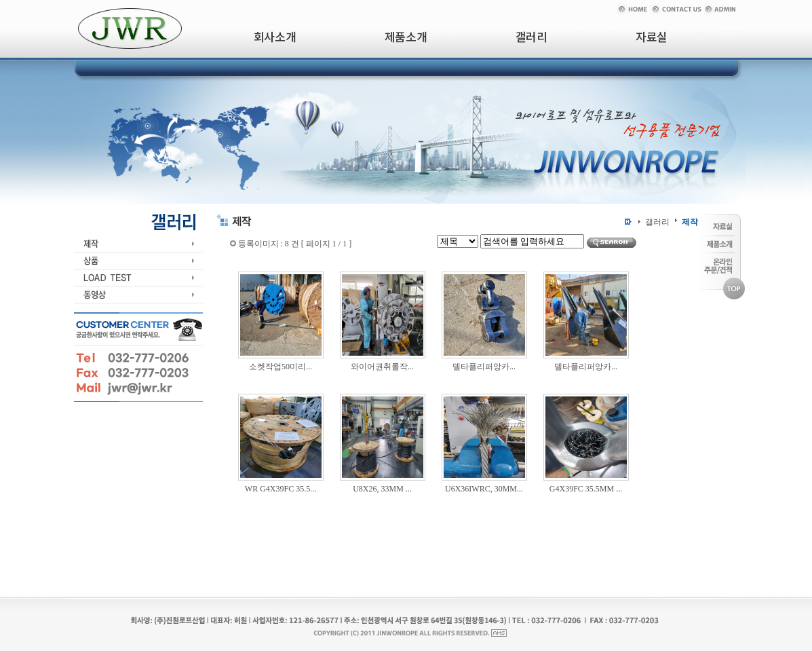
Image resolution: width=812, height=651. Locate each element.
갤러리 (657, 222)
